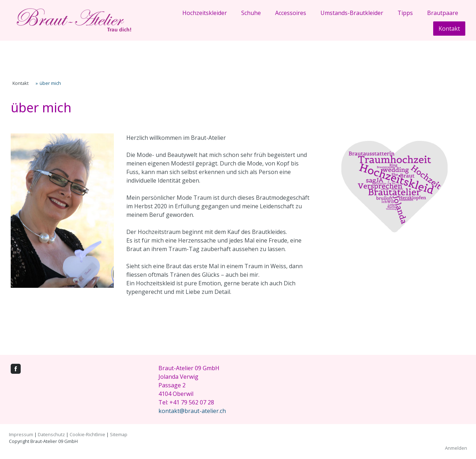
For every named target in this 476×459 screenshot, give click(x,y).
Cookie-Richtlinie (87, 434)
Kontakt (449, 29)
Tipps (405, 13)
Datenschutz (51, 434)
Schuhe (251, 13)
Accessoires (291, 13)
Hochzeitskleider (205, 13)
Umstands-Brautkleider (352, 13)
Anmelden (456, 448)
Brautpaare (443, 13)
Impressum (21, 434)
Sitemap (119, 434)
